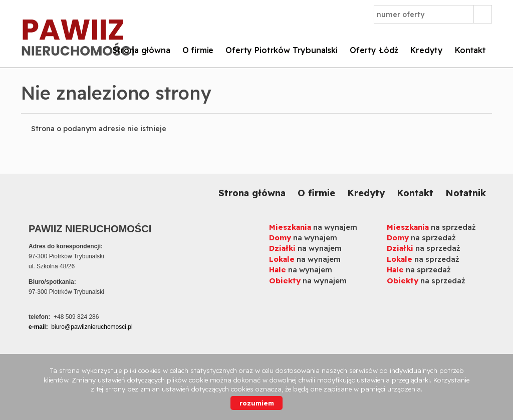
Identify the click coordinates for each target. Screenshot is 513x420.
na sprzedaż (431, 227)
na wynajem (313, 227)
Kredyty (427, 50)
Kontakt (470, 50)
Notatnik (466, 193)
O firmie (198, 50)
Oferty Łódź (374, 50)
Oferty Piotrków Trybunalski (282, 50)
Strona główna (141, 50)
